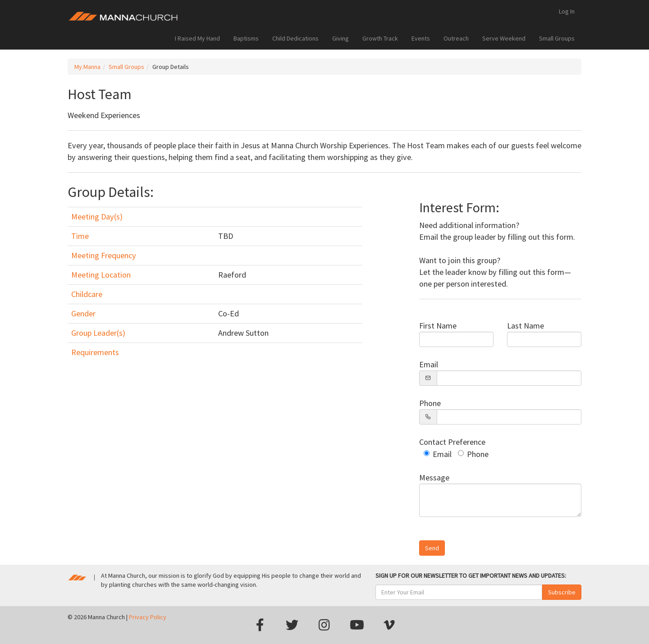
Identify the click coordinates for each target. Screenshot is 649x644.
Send (432, 548)
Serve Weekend (504, 38)
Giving (340, 38)
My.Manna (87, 67)
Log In (567, 11)
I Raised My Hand (197, 38)
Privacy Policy (148, 617)
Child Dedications (295, 38)
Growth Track (380, 38)
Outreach (456, 38)
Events (421, 38)
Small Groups (557, 38)
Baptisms (246, 38)
